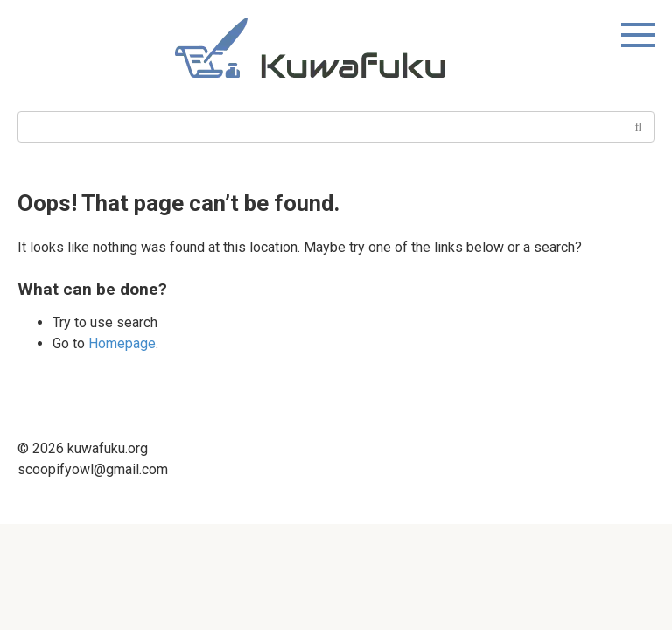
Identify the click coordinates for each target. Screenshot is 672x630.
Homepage (122, 343)
